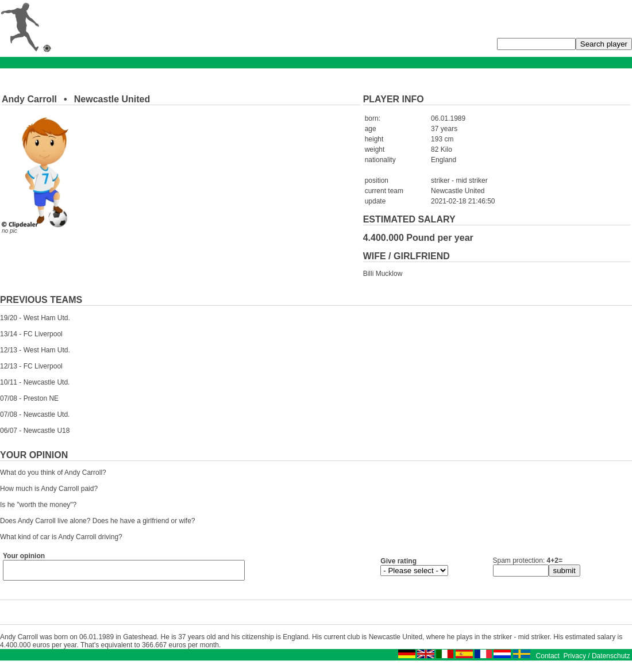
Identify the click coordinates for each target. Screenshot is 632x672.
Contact (548, 659)
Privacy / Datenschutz (597, 659)
